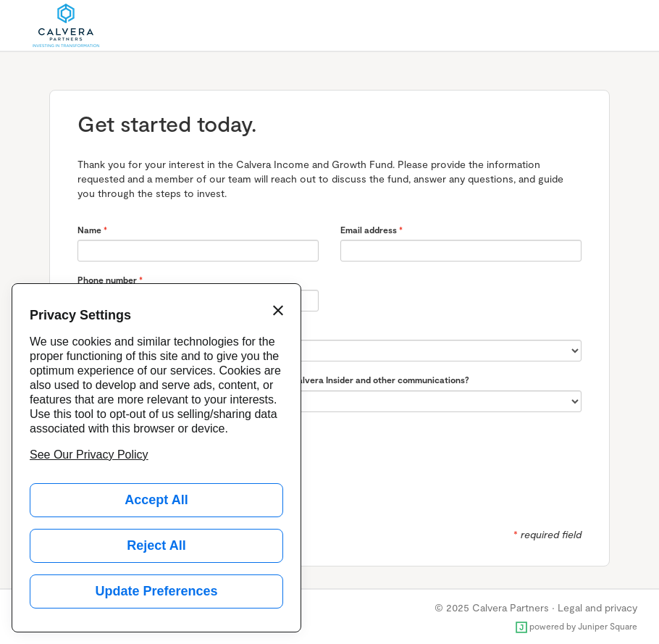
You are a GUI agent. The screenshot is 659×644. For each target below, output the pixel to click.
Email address (369, 230)
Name (89, 230)
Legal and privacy (597, 607)
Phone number (107, 280)
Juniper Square (608, 626)
